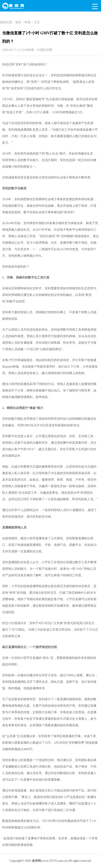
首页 (18, 22)
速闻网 (36, 861)
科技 (28, 22)
